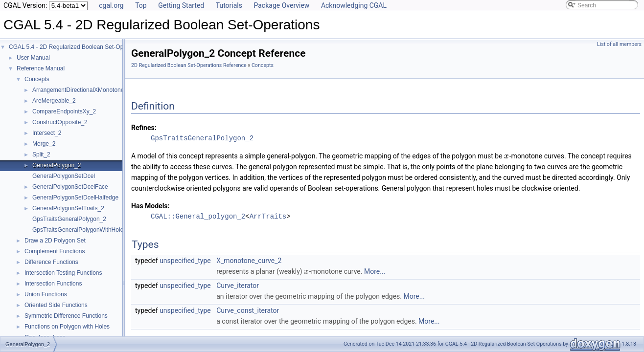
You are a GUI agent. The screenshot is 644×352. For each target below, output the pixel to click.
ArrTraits (268, 216)
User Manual (33, 58)
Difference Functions (51, 262)
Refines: (144, 128)
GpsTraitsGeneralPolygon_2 (69, 219)
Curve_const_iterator (248, 310)
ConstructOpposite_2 (60, 122)
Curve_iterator (238, 286)
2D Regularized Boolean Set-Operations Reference (189, 65)
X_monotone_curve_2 (249, 261)
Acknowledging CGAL (354, 5)
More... (375, 271)
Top (141, 5)
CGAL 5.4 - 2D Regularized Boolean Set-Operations (77, 47)
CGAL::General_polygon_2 (198, 216)
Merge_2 (44, 144)
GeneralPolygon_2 (57, 165)
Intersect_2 (47, 133)
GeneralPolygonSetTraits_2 (68, 208)
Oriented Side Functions (56, 305)
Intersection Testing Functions (63, 273)
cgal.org (111, 5)
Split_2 (41, 154)
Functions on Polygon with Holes (67, 327)
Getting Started (181, 5)
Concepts (37, 79)
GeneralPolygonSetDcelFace (70, 187)
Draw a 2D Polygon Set (55, 241)
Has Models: (150, 206)
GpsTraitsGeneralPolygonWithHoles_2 (83, 230)
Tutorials (229, 5)
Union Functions (46, 294)
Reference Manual (41, 68)
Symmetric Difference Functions (66, 316)
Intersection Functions (53, 284)
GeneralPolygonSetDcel (64, 176)
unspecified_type (185, 261)
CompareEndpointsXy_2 (64, 111)
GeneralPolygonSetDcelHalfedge (75, 198)
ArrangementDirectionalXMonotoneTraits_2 (89, 90)
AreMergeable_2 (54, 101)
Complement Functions (55, 251)
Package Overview (281, 5)
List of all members (619, 44)
